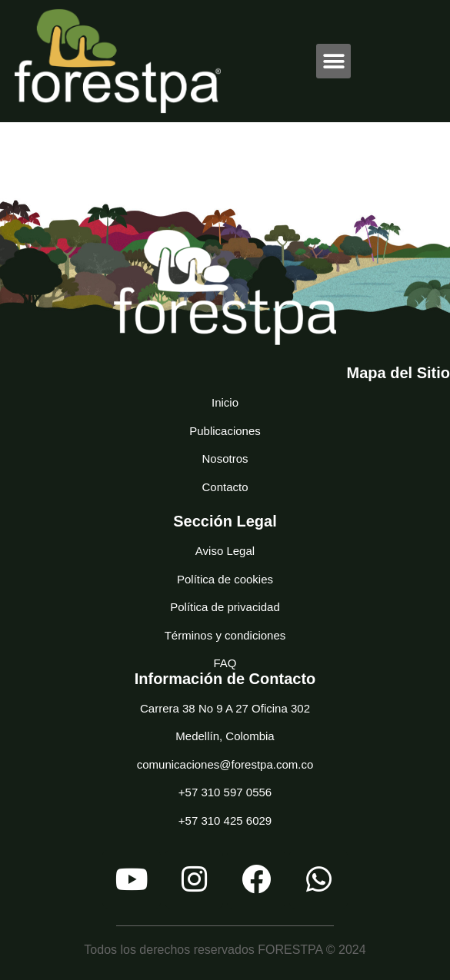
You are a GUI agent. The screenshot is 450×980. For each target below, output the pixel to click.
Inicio (225, 402)
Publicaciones (225, 431)
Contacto (225, 487)
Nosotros (225, 458)
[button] (333, 61)
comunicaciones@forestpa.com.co (225, 764)
